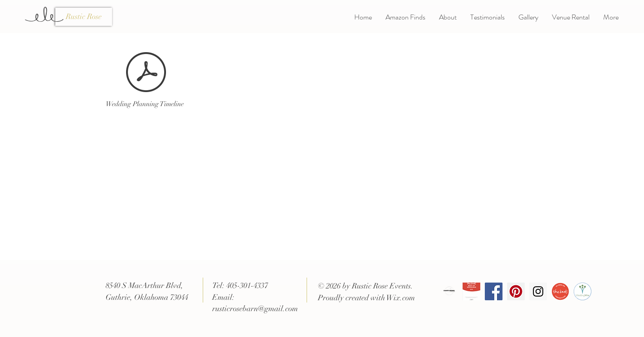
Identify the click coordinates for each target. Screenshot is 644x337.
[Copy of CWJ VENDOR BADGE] (449, 291)
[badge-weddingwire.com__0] (583, 291)
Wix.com (401, 298)
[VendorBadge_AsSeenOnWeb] (560, 291)
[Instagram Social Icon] (538, 291)
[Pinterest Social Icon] (516, 291)
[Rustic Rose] (84, 17)
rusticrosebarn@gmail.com (255, 309)
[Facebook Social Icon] (494, 291)
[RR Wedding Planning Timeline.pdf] (146, 73)
